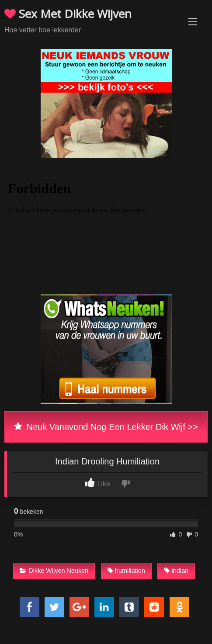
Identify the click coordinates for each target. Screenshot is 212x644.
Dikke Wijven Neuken (54, 571)
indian (176, 571)
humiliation (126, 571)
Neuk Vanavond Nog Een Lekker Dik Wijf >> (106, 427)
